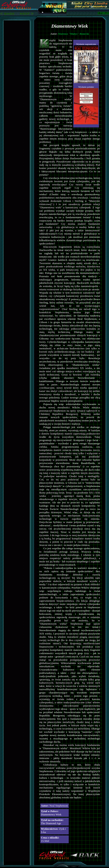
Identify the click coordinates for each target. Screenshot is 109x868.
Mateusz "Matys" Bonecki (74, 34)
